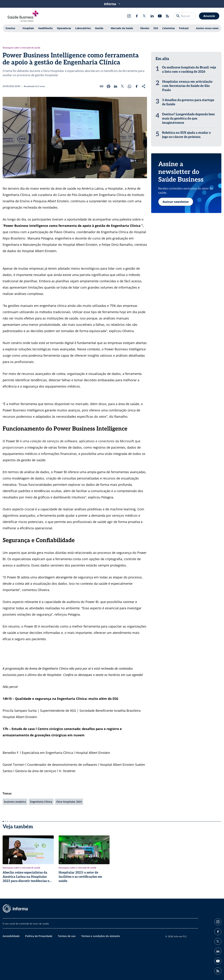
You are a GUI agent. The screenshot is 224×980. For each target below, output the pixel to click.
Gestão (99, 28)
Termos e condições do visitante (101, 936)
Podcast (184, 28)
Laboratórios (83, 28)
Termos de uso (67, 936)
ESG (156, 28)
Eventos (10, 28)
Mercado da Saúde (122, 28)
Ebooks (145, 28)
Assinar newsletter (176, 202)
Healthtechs (45, 28)
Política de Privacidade (39, 936)
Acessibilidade (11, 936)
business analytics (15, 802)
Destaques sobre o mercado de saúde (21, 48)
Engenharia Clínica (41, 802)
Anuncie (209, 16)
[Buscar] (178, 16)
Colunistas (169, 28)
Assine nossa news (207, 28)
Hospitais (28, 28)
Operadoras (64, 28)
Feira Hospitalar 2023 (69, 802)
